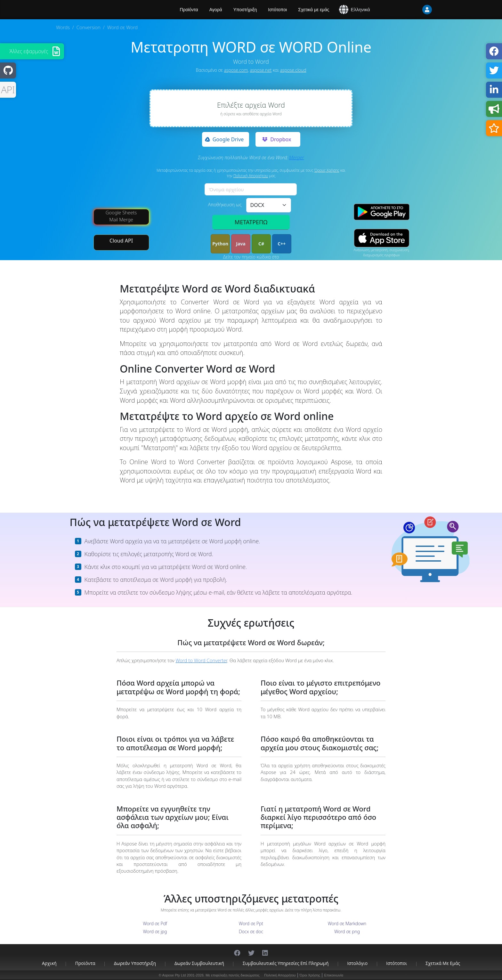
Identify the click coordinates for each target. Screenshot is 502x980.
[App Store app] (382, 238)
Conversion (89, 27)
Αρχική (49, 963)
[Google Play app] (382, 212)
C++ (282, 244)
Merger (297, 157)
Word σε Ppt (251, 923)
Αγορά (216, 10)
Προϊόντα (85, 963)
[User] (414, 10)
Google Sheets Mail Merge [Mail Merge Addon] (121, 216)
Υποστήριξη (245, 10)
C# (261, 244)
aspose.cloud (293, 70)
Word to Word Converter (201, 660)
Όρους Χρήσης (327, 170)
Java (241, 244)
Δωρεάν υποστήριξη (135, 963)
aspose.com (236, 70)
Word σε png (347, 931)
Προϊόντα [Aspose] (189, 10)
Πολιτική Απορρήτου (251, 176)
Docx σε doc (251, 931)
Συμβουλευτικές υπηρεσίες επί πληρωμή (286, 963)
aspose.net (261, 70)
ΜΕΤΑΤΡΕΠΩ (251, 222)
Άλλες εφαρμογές (29, 51)
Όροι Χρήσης (310, 975)
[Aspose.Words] (112, 10)
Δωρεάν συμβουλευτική (199, 963)
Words (63, 27)
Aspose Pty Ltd (174, 975)
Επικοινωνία (334, 975)
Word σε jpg (155, 931)
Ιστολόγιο (357, 963)
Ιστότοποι (277, 10)
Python (220, 244)
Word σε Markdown (347, 923)
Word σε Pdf (155, 923)
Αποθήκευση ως (225, 204)
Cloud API (121, 241)
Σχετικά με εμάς (314, 10)
